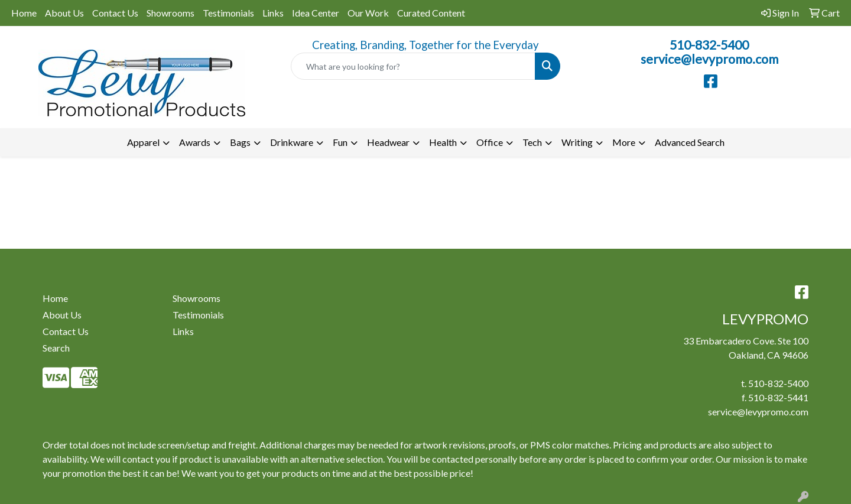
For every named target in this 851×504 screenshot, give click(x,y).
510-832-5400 (709, 45)
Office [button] (490, 142)
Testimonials (228, 13)
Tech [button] (532, 142)
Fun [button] (340, 142)
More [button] (624, 142)
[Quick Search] (413, 66)
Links (273, 13)
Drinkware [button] (292, 142)
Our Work (368, 13)
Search (56, 348)
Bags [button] (240, 142)
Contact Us (115, 13)
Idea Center (316, 13)
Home (24, 13)
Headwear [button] (388, 142)
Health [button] (443, 142)
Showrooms (170, 13)
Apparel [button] (143, 142)
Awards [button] (195, 142)
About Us (64, 13)
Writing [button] (577, 142)
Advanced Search (690, 142)
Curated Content (431, 13)
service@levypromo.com (709, 59)
